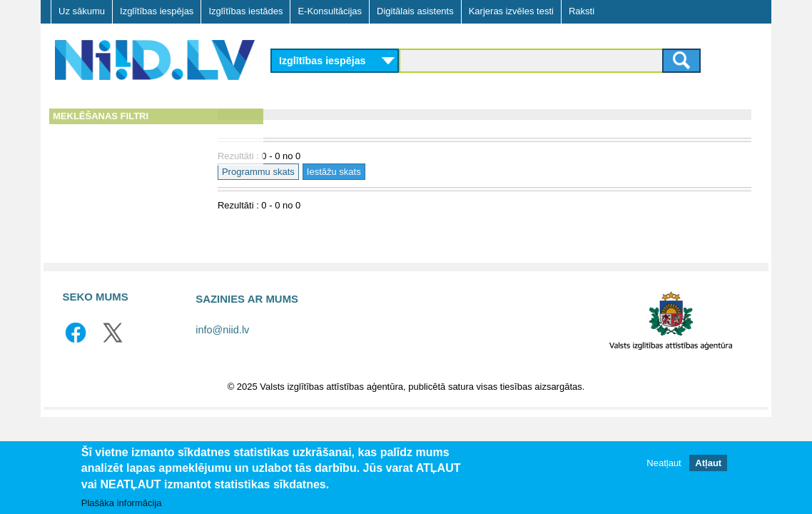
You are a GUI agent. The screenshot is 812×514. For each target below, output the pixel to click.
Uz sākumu (82, 11)
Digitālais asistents (415, 11)
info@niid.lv (222, 330)
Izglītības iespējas (157, 11)
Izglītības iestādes (245, 11)
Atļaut (708, 463)
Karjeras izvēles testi (511, 11)
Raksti (582, 11)
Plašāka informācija (122, 503)
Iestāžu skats (391, 172)
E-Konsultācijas (330, 11)
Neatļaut (664, 463)
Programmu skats (315, 172)
